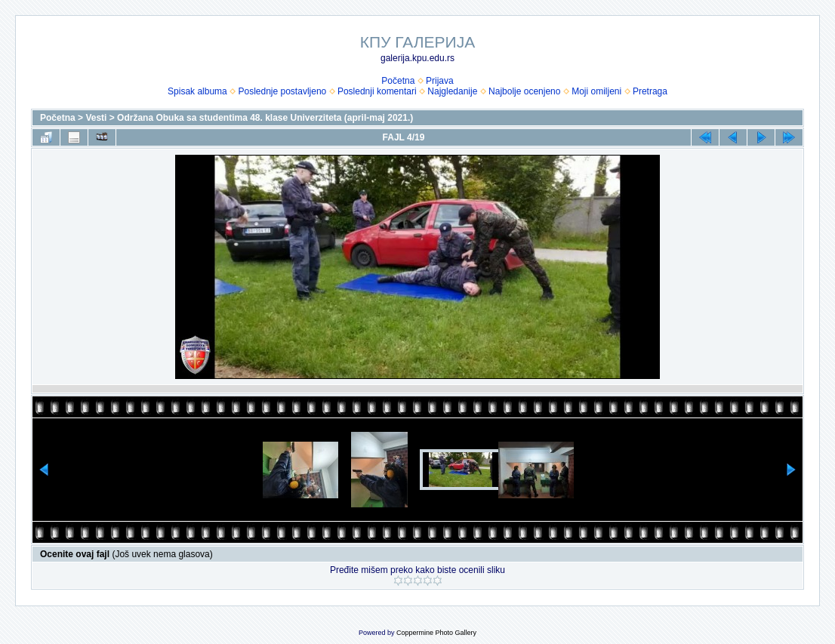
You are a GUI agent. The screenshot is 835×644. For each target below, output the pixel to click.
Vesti (96, 118)
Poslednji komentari (377, 91)
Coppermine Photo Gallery (436, 633)
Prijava (440, 81)
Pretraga (650, 91)
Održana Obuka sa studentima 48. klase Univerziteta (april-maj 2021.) (265, 118)
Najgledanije (452, 91)
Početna (398, 81)
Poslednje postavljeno (282, 91)
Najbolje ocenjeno (524, 91)
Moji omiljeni (596, 91)
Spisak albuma (197, 91)
